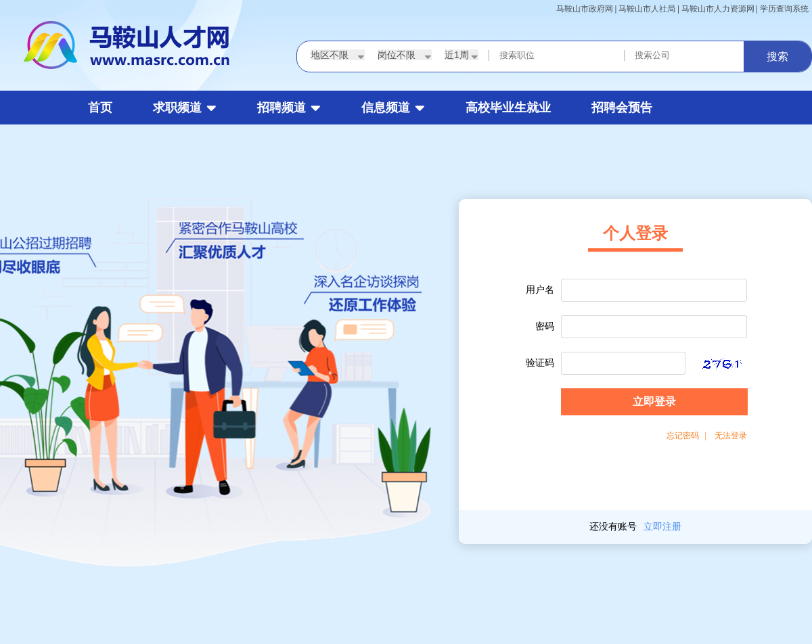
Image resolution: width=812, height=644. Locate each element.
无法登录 (731, 436)
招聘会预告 (622, 108)
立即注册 (662, 527)
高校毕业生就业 (508, 108)
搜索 (777, 56)
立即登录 (654, 401)
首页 (100, 108)
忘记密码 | (686, 436)
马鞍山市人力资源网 (718, 9)
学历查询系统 (784, 9)
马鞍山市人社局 (647, 9)
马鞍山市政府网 (585, 9)
